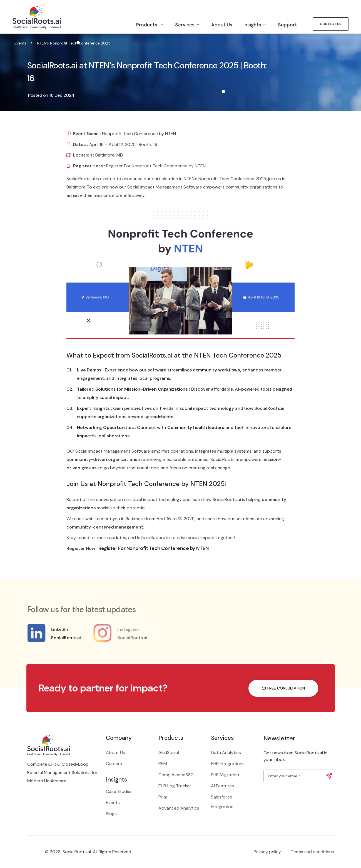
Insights (255, 25)
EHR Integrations (228, 764)
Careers (114, 764)
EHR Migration (225, 775)
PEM (163, 764)
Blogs (111, 814)
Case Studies (119, 791)
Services (188, 25)
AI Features (222, 786)
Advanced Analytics (179, 808)
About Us (222, 25)
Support (287, 25)
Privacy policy (267, 852)
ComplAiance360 (176, 775)
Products (150, 25)
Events (21, 43)
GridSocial (169, 752)
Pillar (163, 797)
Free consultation (283, 688)
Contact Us (331, 24)
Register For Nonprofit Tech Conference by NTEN (156, 166)
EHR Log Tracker (175, 786)
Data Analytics (226, 752)
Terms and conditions (313, 852)
